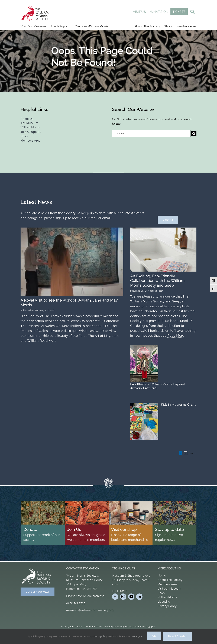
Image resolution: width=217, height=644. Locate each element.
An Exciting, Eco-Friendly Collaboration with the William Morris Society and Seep (157, 281)
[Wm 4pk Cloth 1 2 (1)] (163, 229)
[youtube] (131, 597)
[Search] (194, 134)
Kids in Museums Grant (178, 404)
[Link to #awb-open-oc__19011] (192, 12)
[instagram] (123, 597)
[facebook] (115, 597)
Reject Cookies (178, 637)
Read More (48, 341)
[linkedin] (139, 597)
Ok (154, 637)
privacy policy (99, 637)
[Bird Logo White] (36, 568)
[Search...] (151, 133)
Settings (136, 637)
